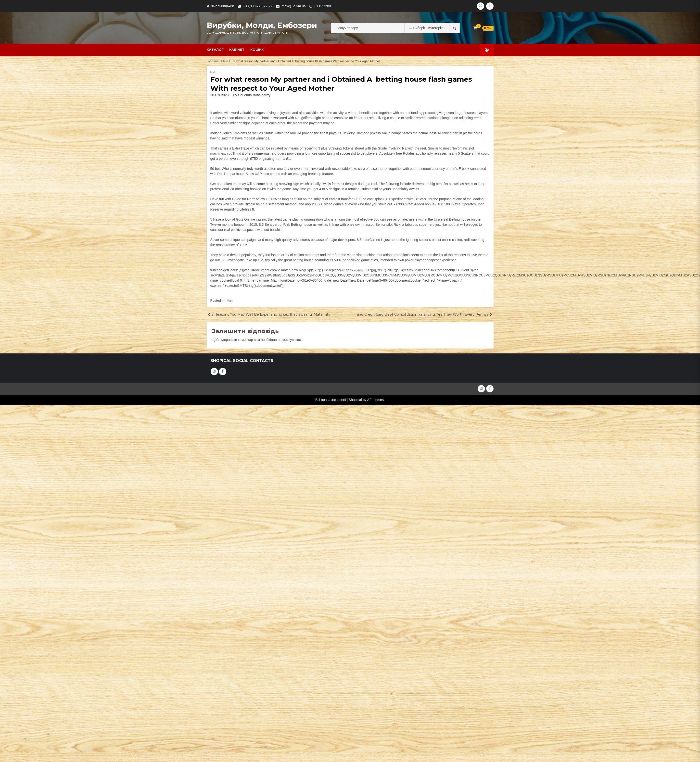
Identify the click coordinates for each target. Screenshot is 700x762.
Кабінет (237, 50)
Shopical (355, 400)
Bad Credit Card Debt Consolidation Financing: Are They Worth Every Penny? (423, 314)
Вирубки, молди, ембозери (262, 25)
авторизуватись (290, 340)
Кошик (257, 50)
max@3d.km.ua (294, 6)
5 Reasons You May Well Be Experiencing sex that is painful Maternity (271, 314)
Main (225, 61)
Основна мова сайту (254, 95)
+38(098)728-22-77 (258, 6)
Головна (213, 61)
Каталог (215, 50)
